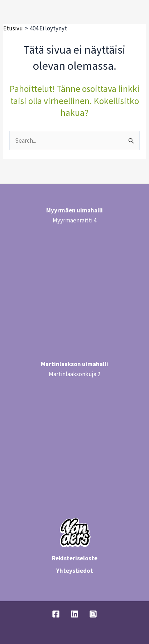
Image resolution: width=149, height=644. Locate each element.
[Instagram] (93, 614)
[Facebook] (56, 614)
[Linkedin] (74, 614)
